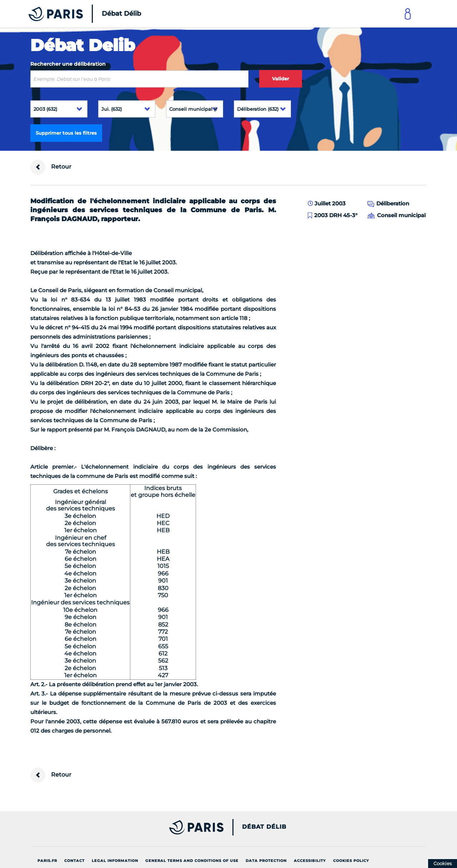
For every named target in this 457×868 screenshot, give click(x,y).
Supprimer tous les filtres (66, 133)
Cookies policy (351, 861)
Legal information (115, 861)
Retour (51, 167)
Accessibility (310, 861)
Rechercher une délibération (68, 64)
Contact (74, 861)
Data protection (266, 861)
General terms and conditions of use (192, 861)
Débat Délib (264, 827)
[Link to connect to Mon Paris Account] (408, 14)
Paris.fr (47, 861)
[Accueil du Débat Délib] (75, 14)
